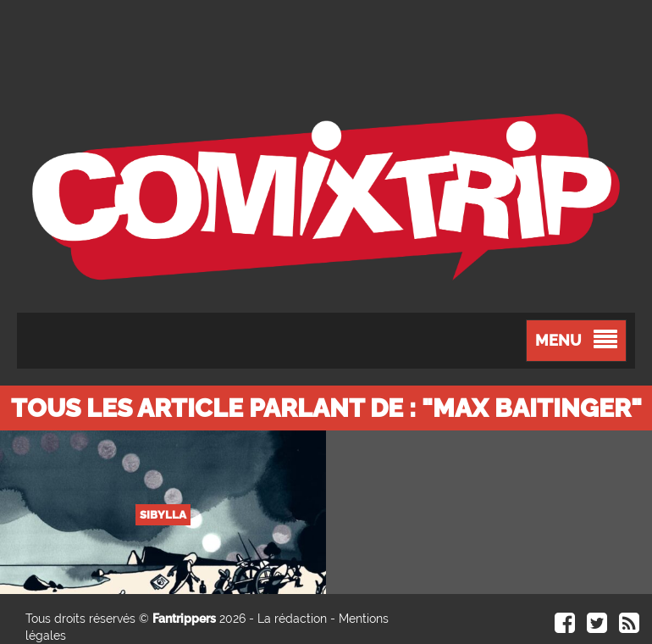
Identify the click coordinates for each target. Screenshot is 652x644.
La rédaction (292, 619)
